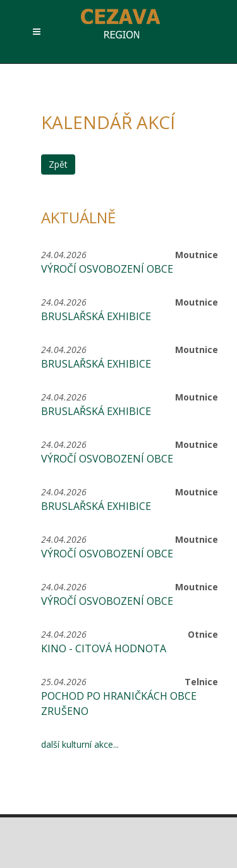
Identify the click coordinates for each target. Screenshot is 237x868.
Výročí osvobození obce (107, 269)
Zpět (58, 164)
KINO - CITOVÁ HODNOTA (104, 648)
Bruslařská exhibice (96, 316)
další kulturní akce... (80, 744)
